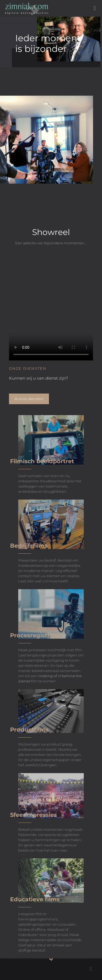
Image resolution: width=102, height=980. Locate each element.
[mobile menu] (95, 8)
